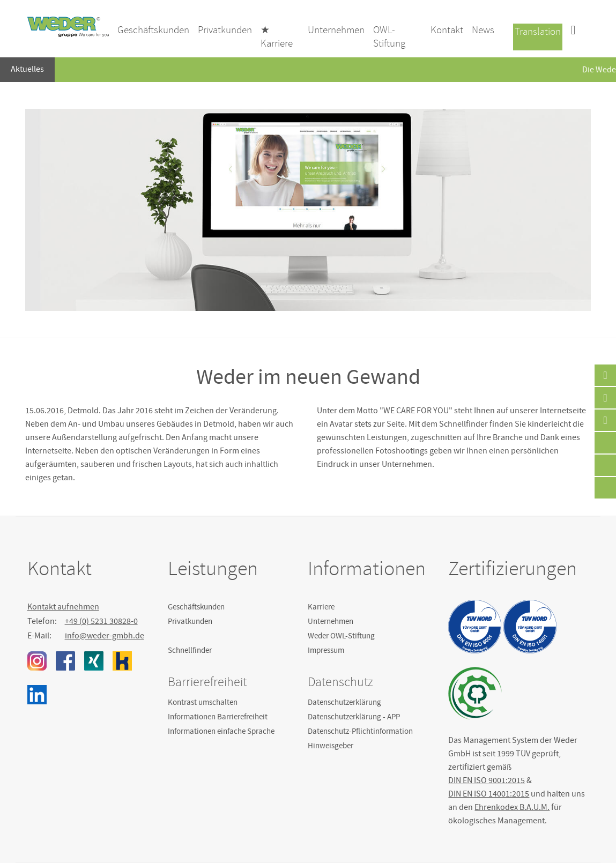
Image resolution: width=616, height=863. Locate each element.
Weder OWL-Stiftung (341, 636)
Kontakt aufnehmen (63, 607)
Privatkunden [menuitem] (225, 30)
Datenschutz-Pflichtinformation (360, 731)
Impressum (326, 650)
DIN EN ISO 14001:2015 (489, 794)
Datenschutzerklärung (344, 702)
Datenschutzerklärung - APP (354, 717)
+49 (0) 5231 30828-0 (101, 621)
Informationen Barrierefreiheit (218, 717)
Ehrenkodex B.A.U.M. (512, 807)
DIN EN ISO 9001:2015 (487, 780)
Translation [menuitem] (538, 32)
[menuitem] (573, 31)
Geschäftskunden (196, 607)
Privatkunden (190, 621)
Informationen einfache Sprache (221, 731)
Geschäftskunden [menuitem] (153, 30)
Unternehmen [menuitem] (336, 30)
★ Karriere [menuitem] (277, 37)
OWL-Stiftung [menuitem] (389, 37)
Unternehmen (331, 621)
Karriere (321, 607)
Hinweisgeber (331, 746)
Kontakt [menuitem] (447, 30)
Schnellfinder (190, 650)
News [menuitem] (483, 30)
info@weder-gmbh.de (105, 636)
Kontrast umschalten (203, 702)
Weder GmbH (68, 27)
